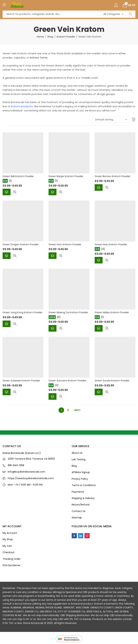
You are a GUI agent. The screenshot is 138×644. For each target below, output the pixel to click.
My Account (10, 533)
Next (77, 410)
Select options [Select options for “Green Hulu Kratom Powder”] (99, 260)
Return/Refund (81, 505)
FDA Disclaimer (11, 565)
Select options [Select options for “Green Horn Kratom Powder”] (53, 256)
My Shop (8, 539)
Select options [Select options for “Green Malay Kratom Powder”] (99, 328)
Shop (50, 37)
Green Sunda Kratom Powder (112, 381)
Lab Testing (79, 459)
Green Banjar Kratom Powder (66, 176)
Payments (78, 492)
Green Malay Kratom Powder (112, 312)
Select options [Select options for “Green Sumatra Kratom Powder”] (53, 396)
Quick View (15, 192)
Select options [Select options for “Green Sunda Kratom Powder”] (99, 392)
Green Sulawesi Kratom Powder (21, 381)
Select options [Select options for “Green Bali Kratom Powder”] (7, 192)
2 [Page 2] (68, 410)
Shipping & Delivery (83, 498)
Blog (74, 466)
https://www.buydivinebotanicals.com (31, 478)
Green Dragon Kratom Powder (21, 244)
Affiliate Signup (81, 472)
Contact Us (78, 511)
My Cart (7, 546)
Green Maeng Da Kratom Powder (68, 312)
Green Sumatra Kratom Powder (67, 381)
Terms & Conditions (84, 485)
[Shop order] (111, 120)
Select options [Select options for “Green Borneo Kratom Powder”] (99, 188)
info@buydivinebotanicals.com (27, 472)
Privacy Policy (80, 479)
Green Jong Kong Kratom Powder (23, 312)
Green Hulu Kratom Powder (111, 244)
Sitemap (77, 518)
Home (40, 37)
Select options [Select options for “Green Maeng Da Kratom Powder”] (53, 328)
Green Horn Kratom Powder (65, 244)
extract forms (39, 58)
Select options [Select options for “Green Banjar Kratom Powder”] (53, 192)
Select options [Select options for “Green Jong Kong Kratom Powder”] (7, 324)
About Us (77, 453)
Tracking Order (12, 559)
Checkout (9, 552)
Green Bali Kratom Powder (18, 176)
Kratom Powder (66, 37)
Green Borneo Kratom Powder (113, 176)
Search (130, 14)
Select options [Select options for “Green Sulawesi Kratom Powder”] (7, 392)
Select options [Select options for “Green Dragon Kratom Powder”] (7, 256)
